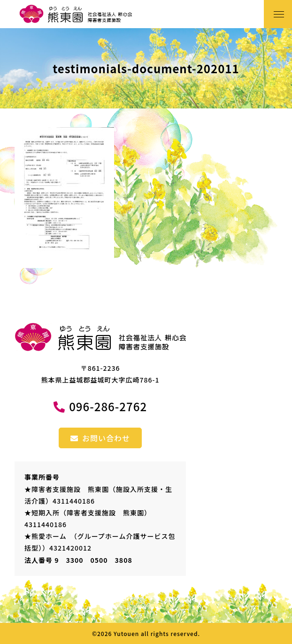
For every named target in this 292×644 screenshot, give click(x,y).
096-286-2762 (108, 406)
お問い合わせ (100, 438)
